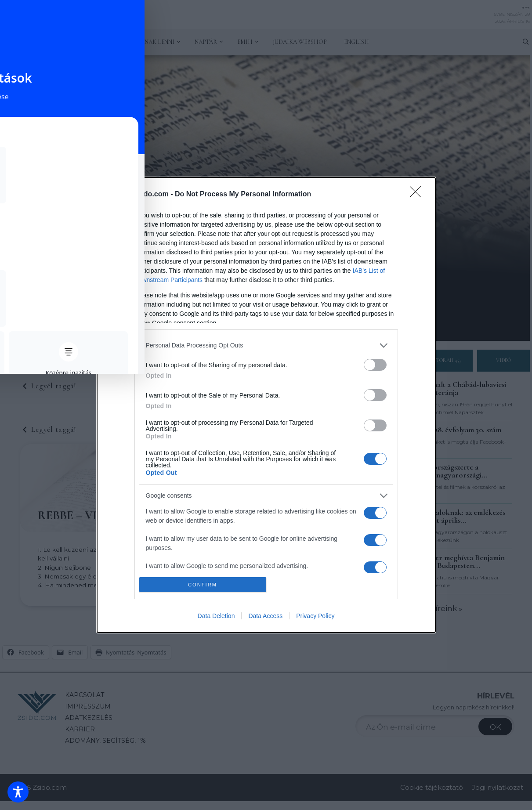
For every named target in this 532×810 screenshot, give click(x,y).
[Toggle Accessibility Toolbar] (18, 792)
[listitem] (266, 345)
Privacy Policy (315, 616)
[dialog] (266, 405)
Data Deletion (216, 616)
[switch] (375, 365)
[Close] (418, 195)
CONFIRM (203, 585)
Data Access (265, 616)
